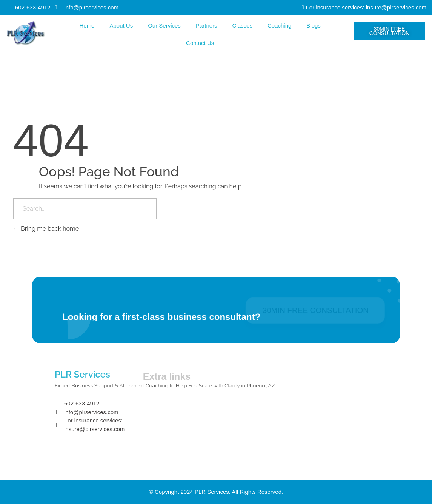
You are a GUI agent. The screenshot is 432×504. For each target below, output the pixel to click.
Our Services (164, 25)
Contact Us (200, 43)
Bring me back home (46, 229)
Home (87, 25)
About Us (121, 25)
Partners (207, 25)
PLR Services (82, 374)
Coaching (279, 25)
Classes (242, 25)
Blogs (314, 25)
